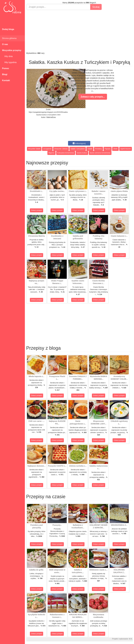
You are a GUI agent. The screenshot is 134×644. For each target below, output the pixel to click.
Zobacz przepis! (37, 210)
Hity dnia (7, 56)
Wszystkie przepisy (12, 50)
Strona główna (9, 38)
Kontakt (6, 80)
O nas (5, 44)
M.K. (131, 639)
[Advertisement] (79, 31)
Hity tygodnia (9, 62)
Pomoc (6, 68)
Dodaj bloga (8, 29)
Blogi (5, 74)
